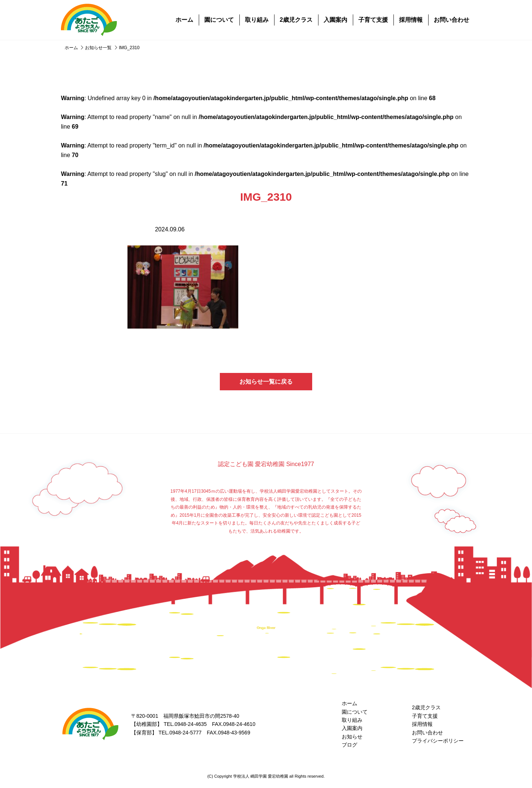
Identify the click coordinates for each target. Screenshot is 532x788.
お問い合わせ (451, 20)
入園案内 (335, 20)
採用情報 (411, 20)
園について (219, 20)
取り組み (257, 20)
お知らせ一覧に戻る (266, 382)
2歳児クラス (296, 20)
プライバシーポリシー (438, 741)
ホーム (184, 20)
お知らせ (352, 737)
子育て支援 (373, 20)
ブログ (349, 745)
